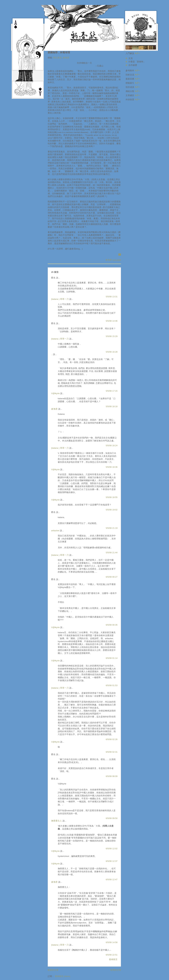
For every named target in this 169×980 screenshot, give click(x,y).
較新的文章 (53, 970)
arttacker (55, 531)
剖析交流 (133, 75)
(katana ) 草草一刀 (60, 299)
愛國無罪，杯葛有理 (59, 52)
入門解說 (133, 53)
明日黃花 (57, 58)
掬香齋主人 (57, 821)
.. (52, 354)
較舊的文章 (116, 970)
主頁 (131, 58)
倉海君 (66, 58)
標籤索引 (133, 83)
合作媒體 (133, 65)
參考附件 (133, 71)
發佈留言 (113, 959)
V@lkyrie (55, 393)
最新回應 (133, 79)
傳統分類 (133, 91)
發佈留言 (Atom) (63, 976)
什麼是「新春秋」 (137, 62)
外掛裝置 (133, 100)
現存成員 (133, 87)
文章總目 (133, 95)
